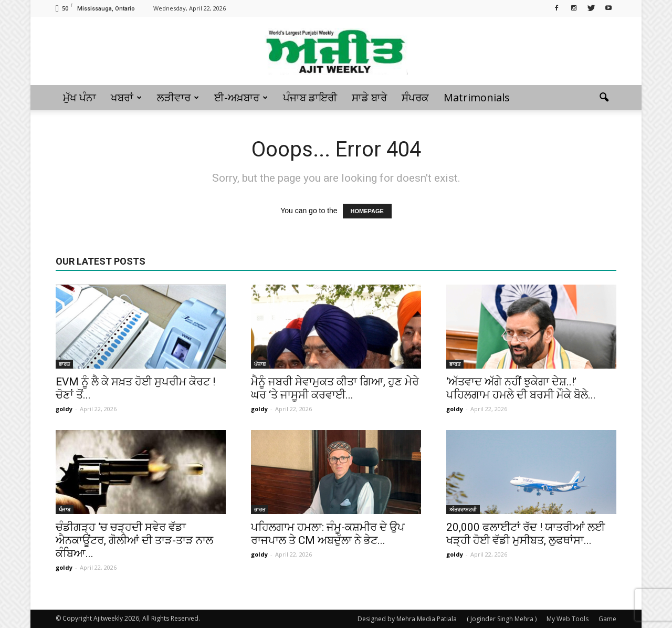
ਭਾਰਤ (64, 364)
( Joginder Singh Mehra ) (502, 619)
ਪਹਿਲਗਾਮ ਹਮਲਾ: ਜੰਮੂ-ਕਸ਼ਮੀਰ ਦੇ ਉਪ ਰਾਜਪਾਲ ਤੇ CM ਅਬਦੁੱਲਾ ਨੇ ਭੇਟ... (328, 534)
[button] (604, 98)
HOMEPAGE (367, 211)
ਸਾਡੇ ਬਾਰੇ (369, 97)
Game (607, 619)
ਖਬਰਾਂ (126, 97)
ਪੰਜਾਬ (260, 364)
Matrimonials (477, 97)
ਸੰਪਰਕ (415, 97)
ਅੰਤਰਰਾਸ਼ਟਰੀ (463, 509)
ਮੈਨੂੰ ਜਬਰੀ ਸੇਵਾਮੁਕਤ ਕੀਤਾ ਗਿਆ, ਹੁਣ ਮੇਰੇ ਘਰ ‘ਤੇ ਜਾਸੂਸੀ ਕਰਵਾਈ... (335, 388)
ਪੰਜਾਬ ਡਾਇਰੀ (310, 97)
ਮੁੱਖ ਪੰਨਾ (80, 97)
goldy (64, 409)
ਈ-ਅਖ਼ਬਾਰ (241, 97)
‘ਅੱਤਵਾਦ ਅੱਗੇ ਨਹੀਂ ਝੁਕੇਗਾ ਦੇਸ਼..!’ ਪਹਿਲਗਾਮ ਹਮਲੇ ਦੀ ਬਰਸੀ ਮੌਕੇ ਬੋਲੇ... (521, 388)
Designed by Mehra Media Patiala (407, 619)
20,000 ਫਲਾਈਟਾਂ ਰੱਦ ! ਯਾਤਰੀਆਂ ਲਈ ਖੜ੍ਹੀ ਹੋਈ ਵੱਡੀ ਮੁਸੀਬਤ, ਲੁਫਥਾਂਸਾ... (526, 534)
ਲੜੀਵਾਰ (178, 97)
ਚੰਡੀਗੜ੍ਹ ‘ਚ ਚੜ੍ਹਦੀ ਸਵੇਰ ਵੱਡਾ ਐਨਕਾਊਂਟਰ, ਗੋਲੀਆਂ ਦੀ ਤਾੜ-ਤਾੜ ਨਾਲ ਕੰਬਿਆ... (134, 540)
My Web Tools (568, 619)
